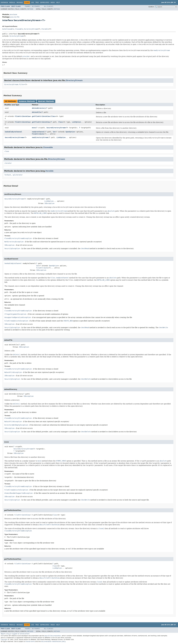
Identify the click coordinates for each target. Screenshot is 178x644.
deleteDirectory (39, 108)
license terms (30, 641)
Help (58, 3)
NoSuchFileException (13, 372)
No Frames (36, 6)
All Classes (49, 6)
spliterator (18, 175)
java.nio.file (15, 17)
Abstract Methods (46, 101)
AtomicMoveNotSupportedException (19, 493)
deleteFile (36, 112)
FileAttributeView (22, 116)
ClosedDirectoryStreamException (18, 238)
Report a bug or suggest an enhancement (15, 634)
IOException (49, 203)
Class (53, 116)
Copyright (4, 640)
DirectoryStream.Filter (14, 85)
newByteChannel (38, 132)
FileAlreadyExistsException (16, 321)
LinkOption (76, 122)
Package (20, 3)
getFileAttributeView (41, 116)
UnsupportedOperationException (18, 317)
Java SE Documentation (53, 636)
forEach (8, 175)
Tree (37, 3)
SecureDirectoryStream (56, 128)
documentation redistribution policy (53, 641)
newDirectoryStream (40, 137)
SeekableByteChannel (13, 132)
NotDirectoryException (14, 242)
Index (53, 3)
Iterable (45, 29)
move (34, 128)
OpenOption (70, 132)
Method (30, 9)
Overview (4, 3)
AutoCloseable (8, 29)
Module (12, 3)
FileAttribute (38, 134)
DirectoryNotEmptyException (16, 425)
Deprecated (45, 3)
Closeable (19, 29)
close (7, 151)
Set (54, 132)
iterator (8, 163)
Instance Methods (27, 101)
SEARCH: (151, 7)
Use (33, 3)
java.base (13, 14)
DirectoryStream (31, 29)
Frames (28, 6)
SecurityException (12, 249)
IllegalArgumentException (15, 314)
